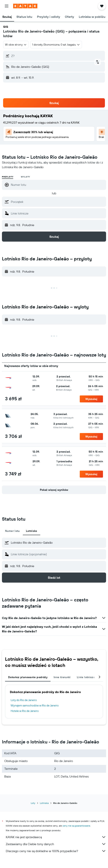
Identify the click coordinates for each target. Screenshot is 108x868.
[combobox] (16, 45)
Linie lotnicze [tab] (86, 677)
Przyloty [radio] (8, 177)
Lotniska (44, 803)
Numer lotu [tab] (12, 531)
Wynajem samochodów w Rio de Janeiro (35, 705)
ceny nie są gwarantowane (76, 826)
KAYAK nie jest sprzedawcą (56, 837)
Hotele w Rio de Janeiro (25, 711)
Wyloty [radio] (25, 177)
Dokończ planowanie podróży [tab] (28, 677)
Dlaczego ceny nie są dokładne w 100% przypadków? (56, 851)
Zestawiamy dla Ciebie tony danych (56, 844)
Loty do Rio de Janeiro (24, 700)
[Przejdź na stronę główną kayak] (25, 6)
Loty (33, 803)
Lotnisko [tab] (32, 531)
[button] (7, 6)
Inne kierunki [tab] (62, 677)
